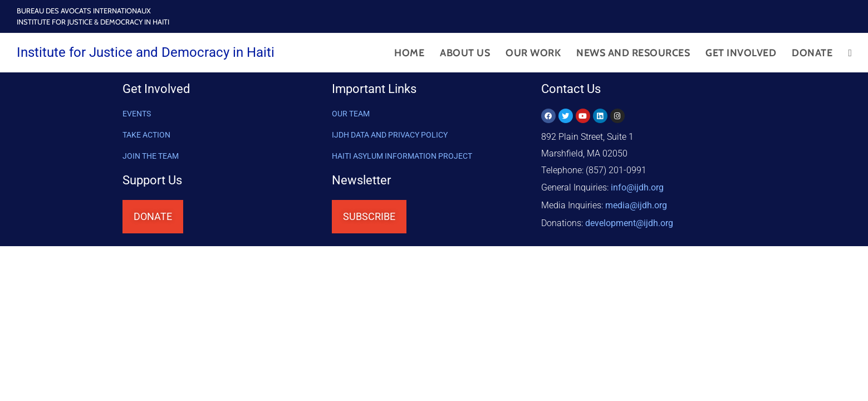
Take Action (146, 135)
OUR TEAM (351, 114)
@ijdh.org (629, 220)
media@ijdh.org (636, 204)
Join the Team (151, 156)
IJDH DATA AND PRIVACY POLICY (390, 135)
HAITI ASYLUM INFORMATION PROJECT (402, 156)
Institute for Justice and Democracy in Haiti (146, 52)
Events (137, 114)
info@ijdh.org (637, 187)
